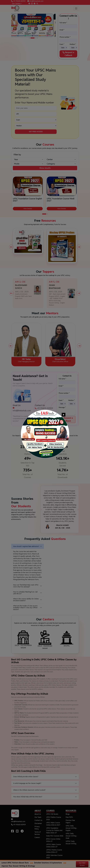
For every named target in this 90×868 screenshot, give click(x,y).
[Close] (63, 415)
